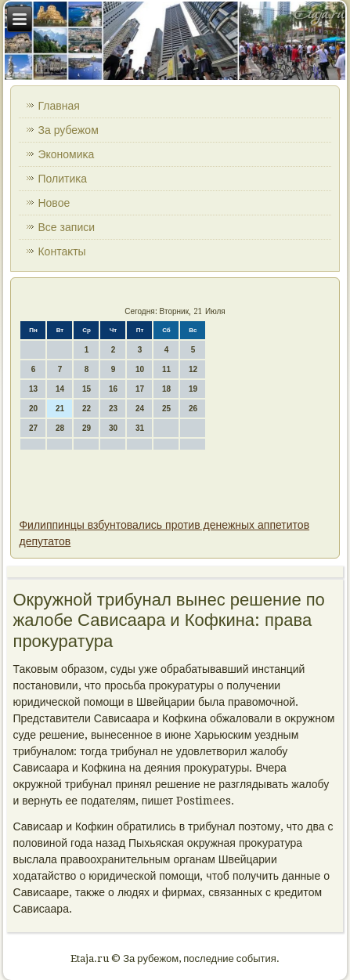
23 (113, 409)
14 (60, 389)
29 (87, 428)
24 (140, 409)
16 (113, 389)
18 (166, 389)
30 (113, 428)
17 (140, 389)
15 (87, 389)
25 (166, 409)
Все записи (66, 227)
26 (193, 409)
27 (33, 428)
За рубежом (68, 130)
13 (33, 389)
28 (60, 428)
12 (193, 369)
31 (140, 428)
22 (87, 409)
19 (193, 389)
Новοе (54, 203)
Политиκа (62, 179)
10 (140, 369)
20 (33, 409)
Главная (58, 106)
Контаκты (61, 251)
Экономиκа (66, 154)
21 (60, 409)
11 (166, 369)
